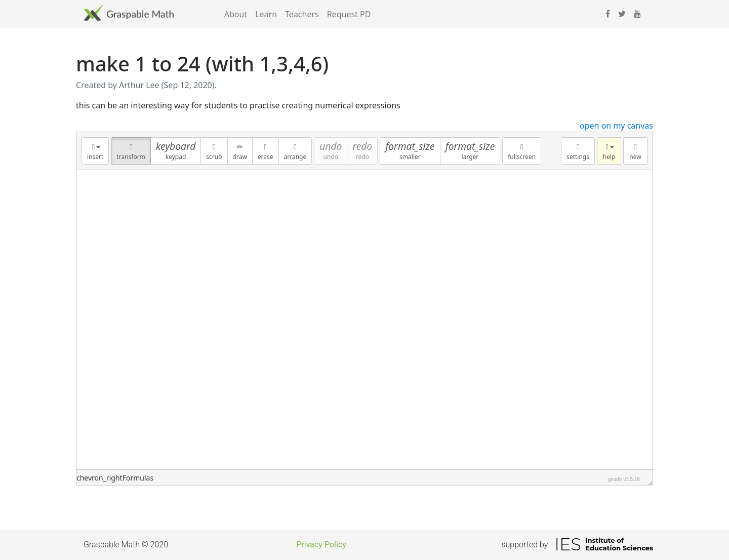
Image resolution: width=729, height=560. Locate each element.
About (236, 14)
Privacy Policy (321, 545)
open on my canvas (616, 126)
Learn (266, 14)
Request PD (349, 14)
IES (568, 544)
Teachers (302, 14)
